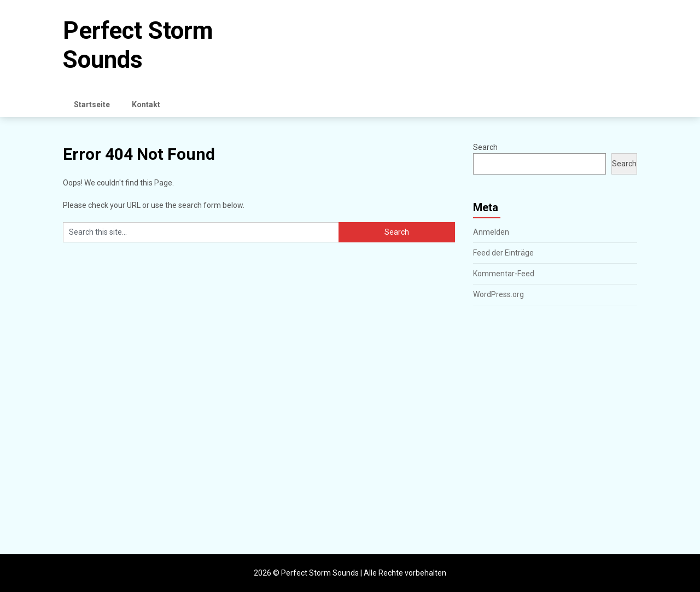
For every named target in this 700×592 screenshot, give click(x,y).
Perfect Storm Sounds (138, 45)
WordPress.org (498, 294)
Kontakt (146, 105)
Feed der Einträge (503, 253)
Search (485, 147)
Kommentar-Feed (504, 274)
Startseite (92, 105)
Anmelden (491, 232)
